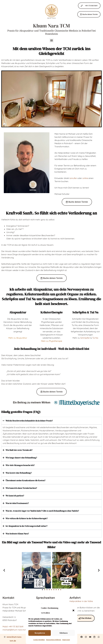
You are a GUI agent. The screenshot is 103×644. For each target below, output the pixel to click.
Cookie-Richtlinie (39, 640)
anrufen (73, 178)
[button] (73, 610)
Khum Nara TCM (51, 26)
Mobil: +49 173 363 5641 (13, 627)
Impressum (66, 640)
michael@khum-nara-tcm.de (16, 630)
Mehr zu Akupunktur (18, 338)
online (85, 178)
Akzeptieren (40, 633)
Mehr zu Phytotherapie (52, 341)
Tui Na (95, 338)
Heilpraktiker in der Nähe (81, 601)
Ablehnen (63, 633)
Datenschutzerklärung (54, 640)
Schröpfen (85, 338)
